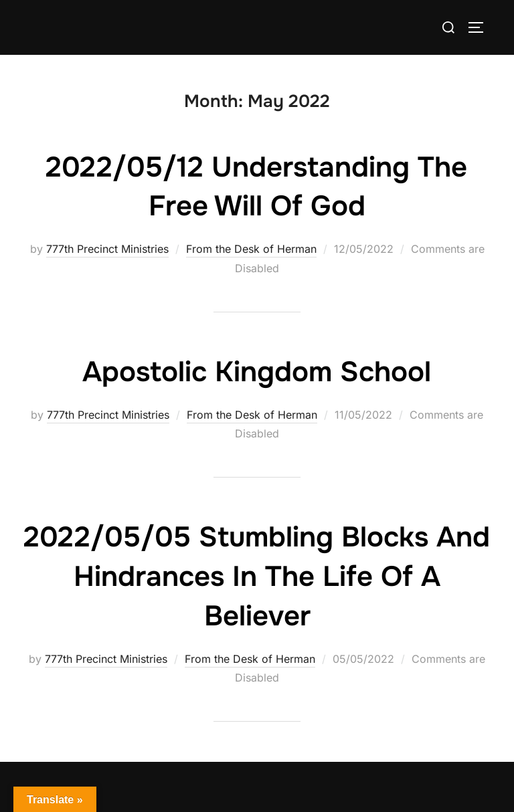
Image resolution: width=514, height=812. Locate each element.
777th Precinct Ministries (107, 249)
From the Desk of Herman (251, 249)
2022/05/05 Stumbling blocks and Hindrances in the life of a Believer (257, 577)
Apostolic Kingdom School (257, 372)
